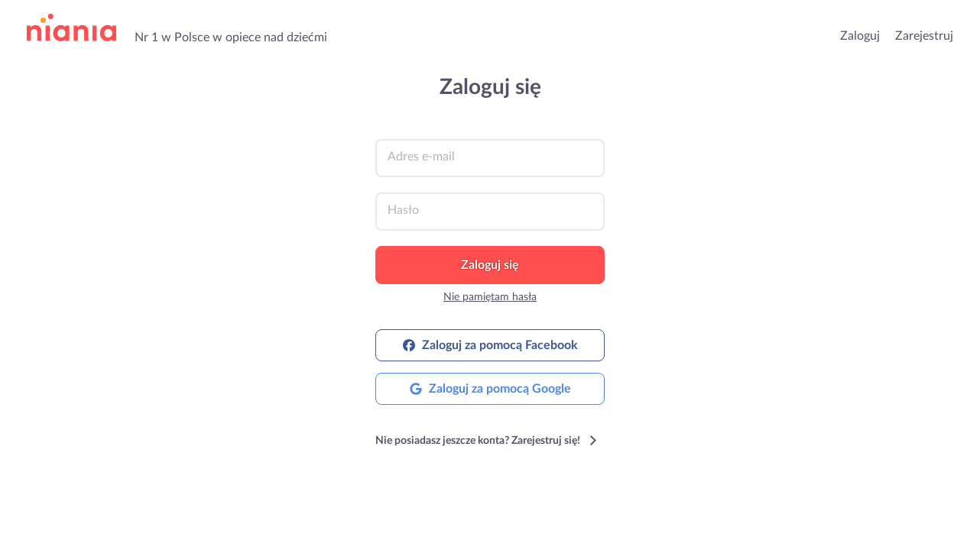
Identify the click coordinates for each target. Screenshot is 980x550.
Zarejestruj (924, 36)
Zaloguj (860, 36)
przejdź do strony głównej (71, 28)
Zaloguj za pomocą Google (490, 389)
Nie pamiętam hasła (490, 297)
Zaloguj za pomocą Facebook (490, 345)
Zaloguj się (490, 265)
